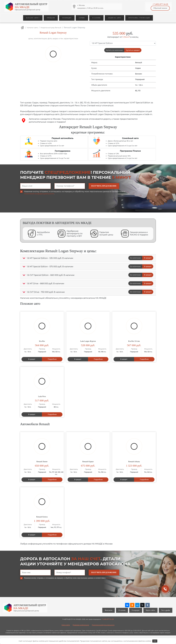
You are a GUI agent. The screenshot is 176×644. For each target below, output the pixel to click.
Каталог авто (32, 18)
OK (155, 641)
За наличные (135, 258)
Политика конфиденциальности (103, 625)
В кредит (148, 258)
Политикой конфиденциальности (39, 194)
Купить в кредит (133, 50)
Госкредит (67, 18)
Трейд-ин (51, 18)
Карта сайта (150, 610)
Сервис (82, 18)
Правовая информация (81, 625)
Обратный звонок (160, 8)
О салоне (96, 18)
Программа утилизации (139, 18)
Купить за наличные (114, 50)
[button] (24, 258)
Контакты (109, 610)
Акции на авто (114, 18)
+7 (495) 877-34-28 (160, 4)
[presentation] (39, 205)
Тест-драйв (166, 610)
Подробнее (52, 359)
